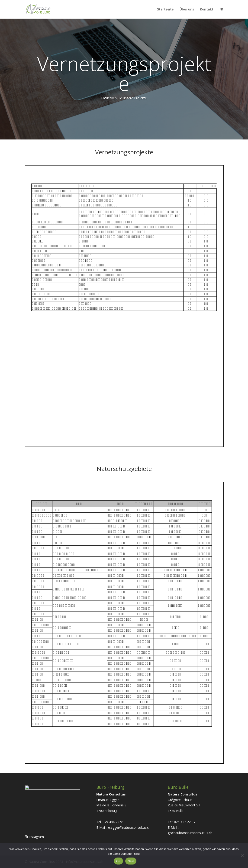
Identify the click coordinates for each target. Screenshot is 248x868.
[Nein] (242, 856)
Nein (131, 861)
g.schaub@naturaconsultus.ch (190, 833)
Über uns (187, 10)
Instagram (34, 838)
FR (221, 10)
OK (118, 861)
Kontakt (207, 10)
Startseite (165, 10)
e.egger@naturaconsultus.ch (129, 827)
